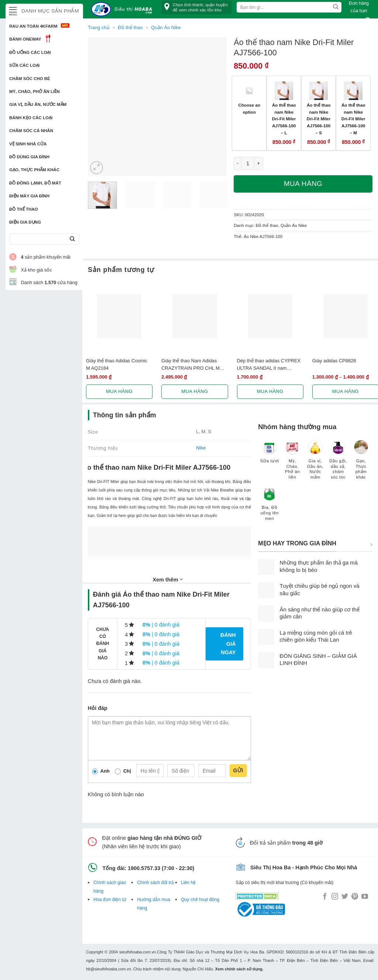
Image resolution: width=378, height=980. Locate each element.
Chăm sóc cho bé (30, 79)
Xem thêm (168, 579)
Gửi (238, 770)
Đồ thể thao (24, 209)
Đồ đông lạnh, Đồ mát (35, 183)
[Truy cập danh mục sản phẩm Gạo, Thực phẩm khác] (361, 463)
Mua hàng (303, 184)
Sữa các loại (24, 65)
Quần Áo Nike (294, 225)
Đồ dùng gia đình (29, 157)
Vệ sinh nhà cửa (28, 144)
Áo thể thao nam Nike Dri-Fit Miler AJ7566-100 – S (319, 119)
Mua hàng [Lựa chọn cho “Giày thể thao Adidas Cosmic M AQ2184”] (119, 391)
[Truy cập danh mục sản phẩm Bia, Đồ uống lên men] (269, 507)
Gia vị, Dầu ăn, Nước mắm (38, 104)
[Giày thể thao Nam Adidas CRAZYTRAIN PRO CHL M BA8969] (195, 316)
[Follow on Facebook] (325, 897)
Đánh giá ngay (228, 643)
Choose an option (249, 108)
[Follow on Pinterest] (355, 897)
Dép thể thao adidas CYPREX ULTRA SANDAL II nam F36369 (269, 365)
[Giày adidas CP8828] (346, 316)
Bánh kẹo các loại (31, 118)
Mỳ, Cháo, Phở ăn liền (35, 92)
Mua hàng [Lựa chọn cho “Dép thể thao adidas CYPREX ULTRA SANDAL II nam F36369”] (270, 391)
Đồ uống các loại (30, 52)
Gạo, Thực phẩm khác (34, 170)
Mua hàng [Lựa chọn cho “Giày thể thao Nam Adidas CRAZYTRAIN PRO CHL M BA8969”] (195, 391)
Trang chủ (99, 27)
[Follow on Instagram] (335, 897)
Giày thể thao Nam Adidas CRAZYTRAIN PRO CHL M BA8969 (190, 365)
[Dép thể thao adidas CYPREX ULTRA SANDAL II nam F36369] (270, 316)
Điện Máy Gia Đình (29, 196)
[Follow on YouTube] (365, 897)
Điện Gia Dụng (25, 222)
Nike (201, 448)
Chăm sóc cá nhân (31, 131)
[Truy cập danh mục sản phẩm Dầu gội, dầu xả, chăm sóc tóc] (338, 463)
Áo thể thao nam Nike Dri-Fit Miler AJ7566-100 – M (353, 119)
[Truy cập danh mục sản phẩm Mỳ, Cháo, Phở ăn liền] (292, 463)
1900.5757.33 (144, 868)
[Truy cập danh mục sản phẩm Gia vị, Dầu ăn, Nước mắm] (315, 463)
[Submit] (72, 239)
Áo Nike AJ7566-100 (263, 237)
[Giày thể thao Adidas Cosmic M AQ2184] (119, 316)
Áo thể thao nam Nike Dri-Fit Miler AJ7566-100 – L (284, 119)
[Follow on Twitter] (345, 897)
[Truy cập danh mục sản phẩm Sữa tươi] (269, 455)
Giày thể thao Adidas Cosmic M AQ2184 (117, 364)
